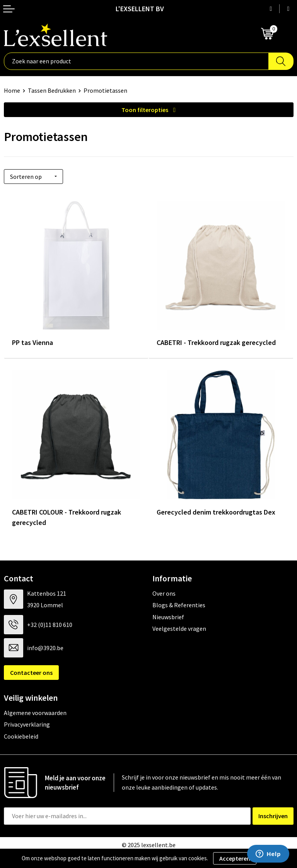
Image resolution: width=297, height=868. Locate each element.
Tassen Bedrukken (52, 90)
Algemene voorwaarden (35, 713)
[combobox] (136, 61)
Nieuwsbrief (168, 617)
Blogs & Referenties (179, 605)
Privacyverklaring (27, 724)
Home (12, 90)
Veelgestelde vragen (179, 628)
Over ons (164, 593)
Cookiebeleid (21, 736)
